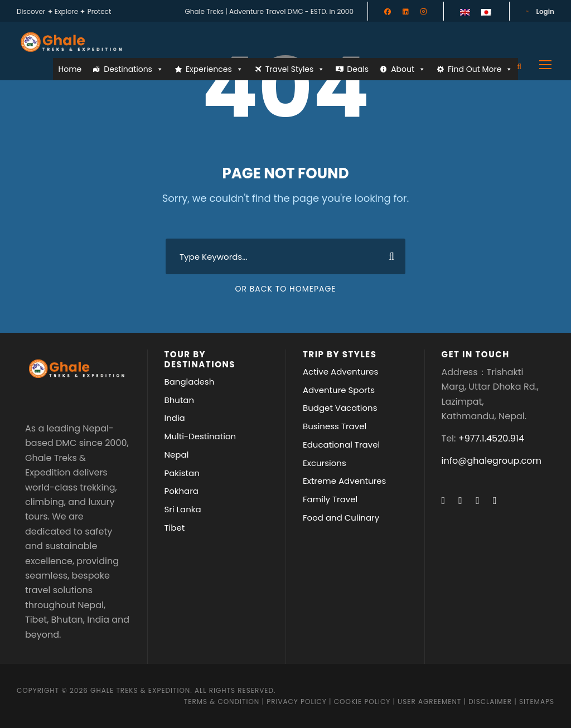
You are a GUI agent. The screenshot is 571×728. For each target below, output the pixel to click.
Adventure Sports (339, 390)
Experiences (214, 69)
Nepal (177, 455)
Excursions (325, 463)
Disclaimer (491, 702)
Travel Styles (295, 69)
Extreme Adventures (344, 481)
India (175, 418)
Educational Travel (341, 445)
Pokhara (182, 491)
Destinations (134, 69)
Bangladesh (190, 382)
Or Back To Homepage (285, 289)
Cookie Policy (362, 702)
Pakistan (182, 473)
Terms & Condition (222, 702)
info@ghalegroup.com (492, 461)
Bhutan (180, 400)
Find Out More (480, 69)
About (408, 69)
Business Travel (335, 426)
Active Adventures (340, 372)
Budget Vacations (340, 408)
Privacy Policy (297, 702)
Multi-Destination (200, 436)
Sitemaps (537, 702)
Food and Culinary (341, 518)
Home (70, 69)
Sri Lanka (183, 509)
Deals (358, 69)
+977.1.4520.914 (491, 438)
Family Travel (330, 499)
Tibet (175, 528)
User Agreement (430, 702)
